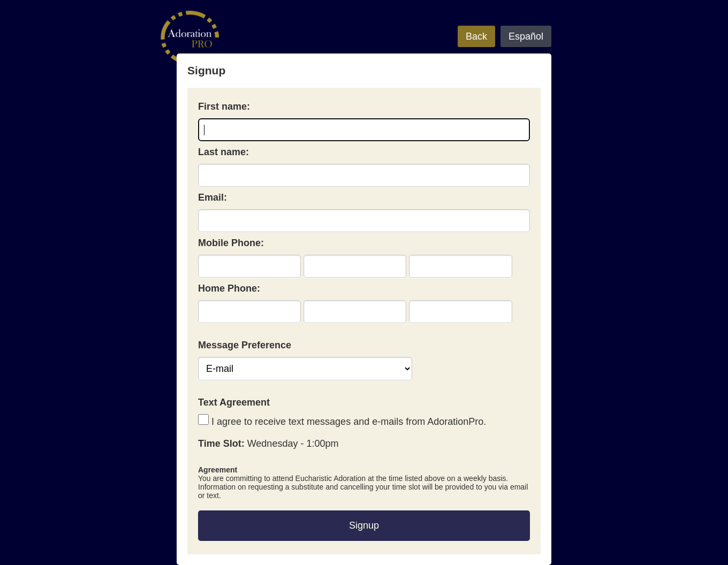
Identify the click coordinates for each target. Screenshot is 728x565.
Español (526, 36)
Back (476, 36)
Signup (364, 525)
